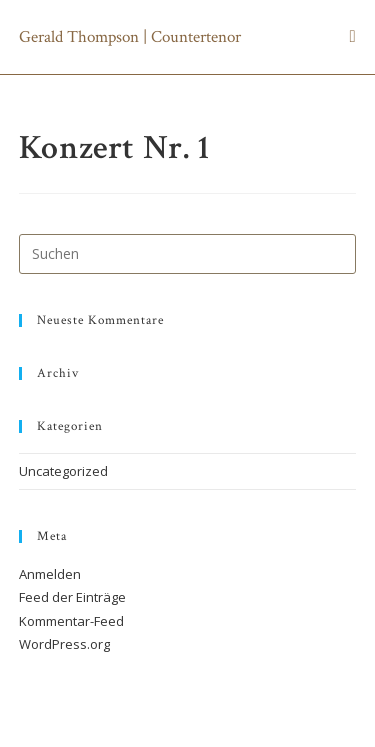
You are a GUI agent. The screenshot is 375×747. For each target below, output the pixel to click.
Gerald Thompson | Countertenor (130, 37)
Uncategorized (63, 471)
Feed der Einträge (72, 597)
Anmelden (50, 574)
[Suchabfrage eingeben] (188, 254)
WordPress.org (64, 644)
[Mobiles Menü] (352, 37)
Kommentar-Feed (71, 621)
